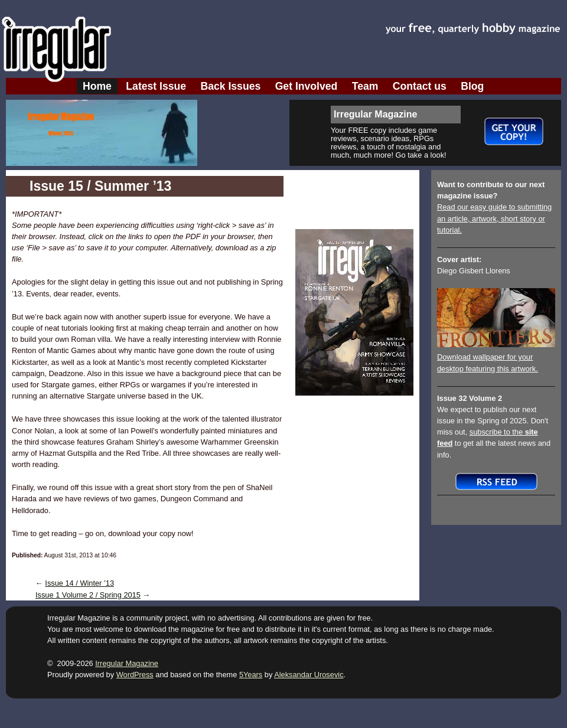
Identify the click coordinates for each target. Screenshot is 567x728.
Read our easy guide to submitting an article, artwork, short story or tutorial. (494, 218)
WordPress (135, 675)
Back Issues (231, 86)
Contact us (420, 86)
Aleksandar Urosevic (309, 675)
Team (365, 86)
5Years (251, 675)
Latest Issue (156, 86)
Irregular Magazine (127, 663)
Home (97, 86)
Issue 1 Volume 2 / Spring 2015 (88, 595)
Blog (472, 86)
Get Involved (307, 86)
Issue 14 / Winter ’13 (79, 583)
